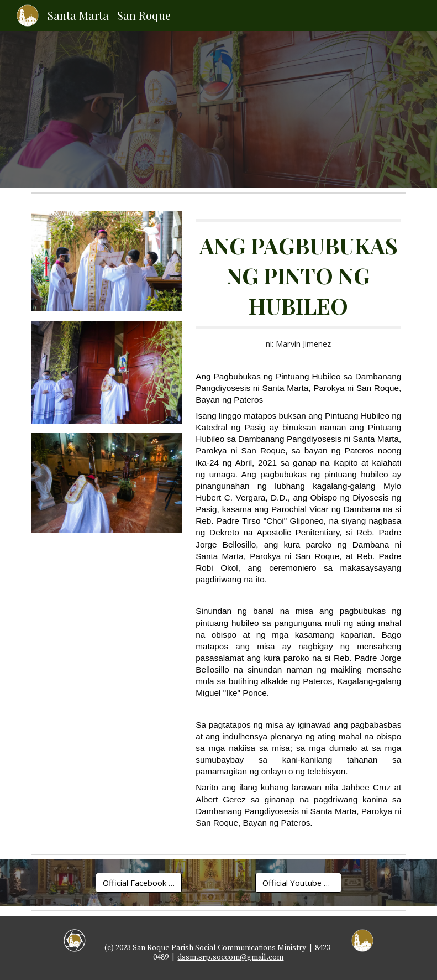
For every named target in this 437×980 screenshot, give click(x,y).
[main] (298, 285)
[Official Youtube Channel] (298, 882)
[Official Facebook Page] (139, 882)
